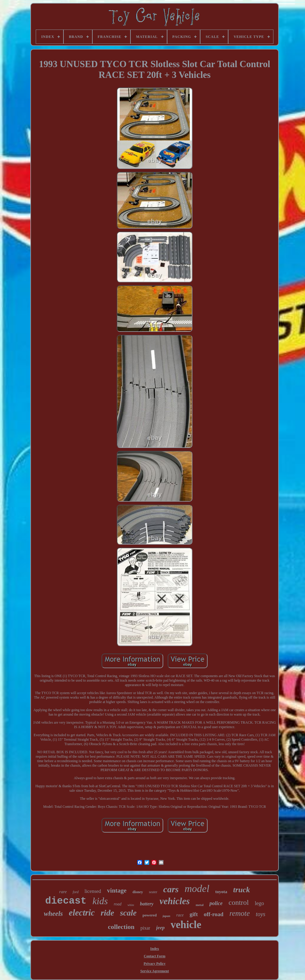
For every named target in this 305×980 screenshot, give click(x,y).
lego (259, 903)
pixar (145, 928)
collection (121, 927)
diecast (66, 901)
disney (138, 892)
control (239, 902)
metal (200, 905)
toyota (221, 892)
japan (166, 916)
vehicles (175, 901)
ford (76, 892)
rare (63, 892)
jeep (160, 928)
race (180, 915)
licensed (93, 891)
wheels (53, 914)
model (197, 889)
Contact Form (155, 956)
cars (171, 889)
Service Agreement (155, 971)
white (131, 905)
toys (261, 914)
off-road (214, 914)
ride (107, 913)
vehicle (186, 925)
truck (242, 890)
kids (100, 901)
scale (128, 913)
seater (153, 892)
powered (150, 915)
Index (154, 949)
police (216, 903)
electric (82, 913)
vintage (117, 890)
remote (240, 913)
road (118, 904)
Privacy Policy (155, 964)
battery (147, 904)
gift (194, 914)
